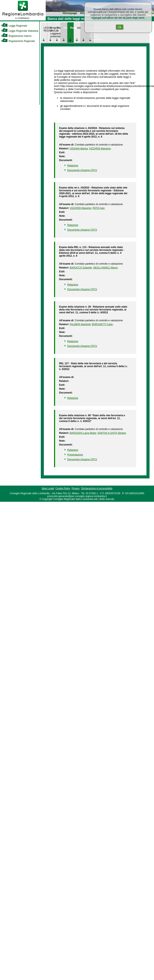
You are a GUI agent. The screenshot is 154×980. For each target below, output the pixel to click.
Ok (120, 27)
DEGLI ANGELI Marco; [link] (106, 268)
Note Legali (48, 488)
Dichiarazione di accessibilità (97, 488)
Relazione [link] (73, 166)
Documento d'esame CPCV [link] (82, 170)
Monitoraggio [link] (65, 28)
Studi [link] (85, 28)
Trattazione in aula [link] (59, 31)
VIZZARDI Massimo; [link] (100, 149)
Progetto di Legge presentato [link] (52, 32)
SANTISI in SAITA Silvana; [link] (112, 433)
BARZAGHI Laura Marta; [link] (83, 433)
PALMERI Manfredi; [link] (80, 324)
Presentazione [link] (75, 455)
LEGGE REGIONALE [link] (45, 29)
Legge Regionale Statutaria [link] (20, 31)
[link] (23, 20)
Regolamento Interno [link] (16, 36)
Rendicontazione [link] (72, 28)
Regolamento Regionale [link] (18, 41)
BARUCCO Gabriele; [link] (81, 268)
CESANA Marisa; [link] (79, 149)
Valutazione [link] (79, 28)
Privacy (76, 488)
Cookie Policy (63, 488)
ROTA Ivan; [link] (99, 208)
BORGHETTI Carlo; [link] (102, 324)
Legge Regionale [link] (14, 26)
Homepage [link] (70, 13)
